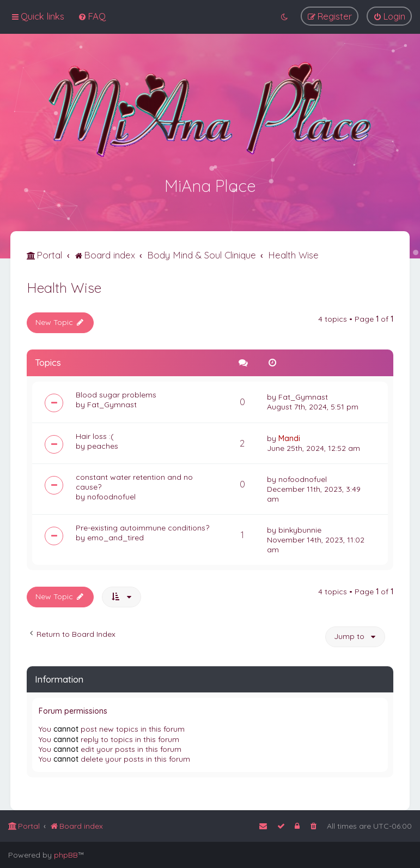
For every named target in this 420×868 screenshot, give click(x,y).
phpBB (66, 855)
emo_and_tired (115, 537)
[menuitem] (92, 16)
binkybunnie (300, 529)
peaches (103, 445)
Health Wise (64, 287)
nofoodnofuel (111, 496)
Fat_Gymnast (112, 403)
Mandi (289, 437)
